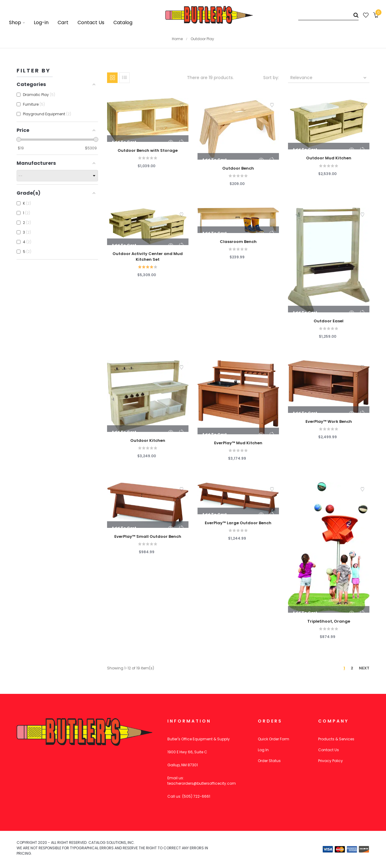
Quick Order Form (274, 739)
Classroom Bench (238, 242)
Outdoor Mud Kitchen (329, 158)
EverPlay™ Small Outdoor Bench (148, 537)
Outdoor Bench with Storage (148, 151)
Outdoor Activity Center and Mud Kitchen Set (148, 257)
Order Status (269, 761)
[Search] (328, 15)
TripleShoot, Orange (329, 621)
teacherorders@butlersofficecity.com (202, 783)
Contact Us (329, 750)
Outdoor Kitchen (148, 441)
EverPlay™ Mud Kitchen (238, 443)
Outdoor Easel (329, 321)
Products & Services (336, 739)
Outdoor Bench (238, 168)
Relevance (329, 78)
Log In (263, 750)
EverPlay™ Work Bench (329, 422)
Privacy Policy (331, 761)
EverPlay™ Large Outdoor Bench (238, 523)
